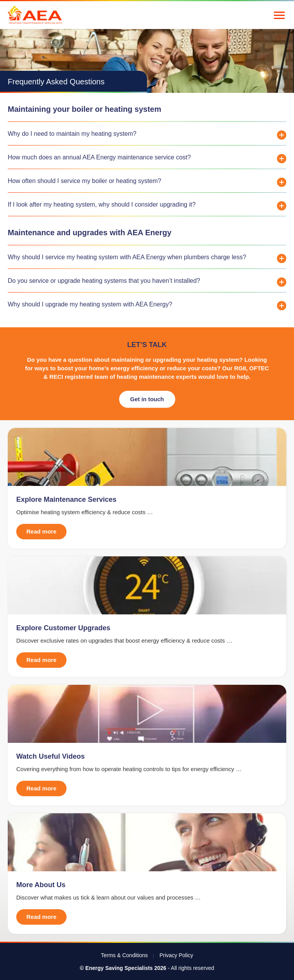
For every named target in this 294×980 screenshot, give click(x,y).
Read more (41, 531)
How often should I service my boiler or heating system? (85, 181)
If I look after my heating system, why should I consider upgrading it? (102, 204)
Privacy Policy (176, 955)
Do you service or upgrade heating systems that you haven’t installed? (104, 281)
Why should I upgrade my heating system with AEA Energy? (90, 304)
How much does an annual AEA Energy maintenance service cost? (99, 157)
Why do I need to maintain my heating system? (72, 134)
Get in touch (147, 399)
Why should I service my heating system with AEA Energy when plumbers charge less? (127, 257)
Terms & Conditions (124, 955)
